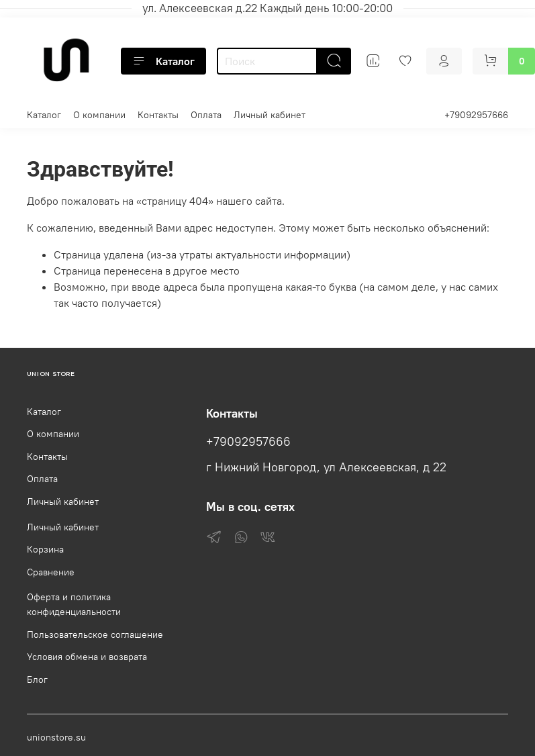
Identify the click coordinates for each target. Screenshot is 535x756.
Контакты (158, 115)
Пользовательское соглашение (95, 634)
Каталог (163, 61)
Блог (37, 679)
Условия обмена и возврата (87, 657)
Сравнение (51, 572)
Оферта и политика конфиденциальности (74, 604)
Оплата (206, 115)
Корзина (45, 549)
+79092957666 (476, 115)
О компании (99, 115)
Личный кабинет (270, 115)
